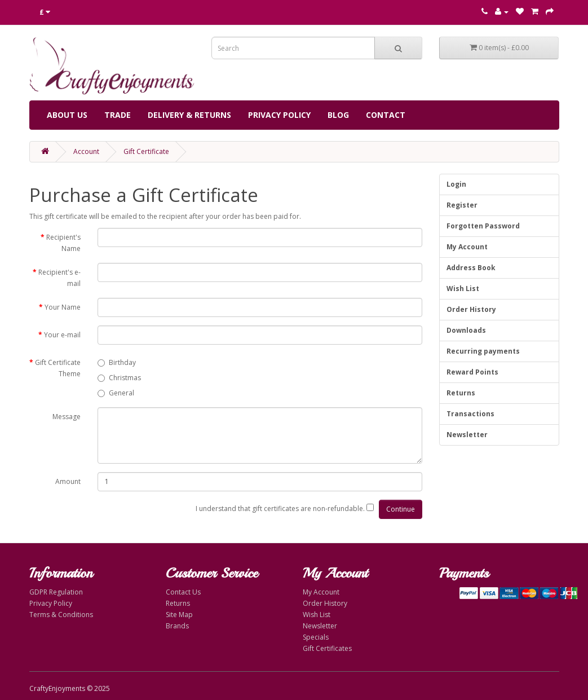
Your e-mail (62, 335)
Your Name (63, 307)
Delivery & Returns (189, 115)
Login (456, 184)
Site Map (179, 615)
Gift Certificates (327, 648)
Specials (316, 637)
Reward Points (472, 372)
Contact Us (183, 592)
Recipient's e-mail (59, 278)
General (116, 393)
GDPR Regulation (56, 592)
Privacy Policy (279, 115)
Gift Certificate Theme (58, 368)
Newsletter (467, 435)
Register (462, 205)
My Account (467, 247)
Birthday (117, 362)
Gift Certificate (146, 151)
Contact (386, 115)
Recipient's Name (63, 243)
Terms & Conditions (61, 615)
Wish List (463, 289)
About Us (67, 115)
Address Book (471, 268)
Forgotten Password (483, 226)
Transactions (470, 414)
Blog (338, 115)
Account (86, 151)
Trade (118, 115)
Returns (461, 393)
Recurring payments (483, 351)
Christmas (119, 378)
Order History (471, 309)
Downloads (466, 330)
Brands (177, 626)
